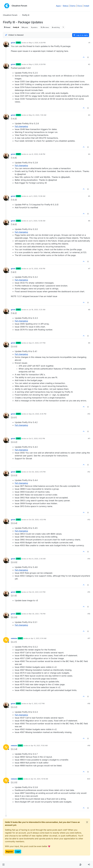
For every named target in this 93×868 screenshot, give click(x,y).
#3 (89, 115)
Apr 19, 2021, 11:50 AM (39, 745)
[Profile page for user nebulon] (6, 640)
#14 (89, 559)
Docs (80, 6)
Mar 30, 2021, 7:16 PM (37, 614)
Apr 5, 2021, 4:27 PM (37, 703)
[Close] (87, 822)
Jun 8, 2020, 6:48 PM (37, 154)
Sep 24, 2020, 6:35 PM (38, 414)
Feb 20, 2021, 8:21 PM (37, 592)
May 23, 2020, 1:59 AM (38, 115)
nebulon (14, 638)
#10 (89, 414)
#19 (89, 745)
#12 (89, 472)
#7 (89, 269)
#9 (89, 343)
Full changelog (21, 126)
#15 (89, 592)
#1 (89, 43)
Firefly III (16, 27)
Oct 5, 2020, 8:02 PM (37, 438)
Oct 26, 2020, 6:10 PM (37, 472)
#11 (89, 438)
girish (13, 43)
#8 (89, 310)
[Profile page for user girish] (6, 44)
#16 (89, 614)
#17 (89, 638)
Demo (73, 6)
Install (87, 6)
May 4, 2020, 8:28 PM (37, 43)
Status (66, 6)
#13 (89, 520)
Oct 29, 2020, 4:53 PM (37, 520)
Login (18, 852)
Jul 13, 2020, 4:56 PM (37, 269)
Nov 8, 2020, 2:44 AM (37, 559)
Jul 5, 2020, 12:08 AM (37, 196)
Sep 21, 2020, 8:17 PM (37, 343)
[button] (3, 865)
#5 (89, 196)
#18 (89, 703)
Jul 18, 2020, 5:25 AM (37, 310)
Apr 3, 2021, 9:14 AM (39, 638)
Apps (58, 6)
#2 (89, 64)
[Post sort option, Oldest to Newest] (14, 35)
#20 (89, 779)
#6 (89, 221)
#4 (89, 154)
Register (9, 852)
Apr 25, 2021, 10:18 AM (39, 779)
